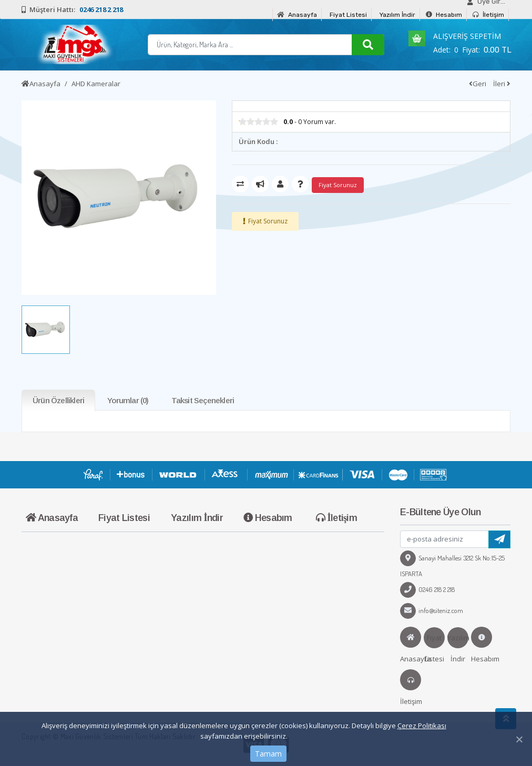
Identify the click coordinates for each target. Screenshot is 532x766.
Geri (478, 84)
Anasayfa (297, 15)
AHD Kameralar (96, 84)
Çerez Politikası (422, 726)
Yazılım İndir (397, 15)
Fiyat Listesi (348, 15)
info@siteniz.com (432, 610)
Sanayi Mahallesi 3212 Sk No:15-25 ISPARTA (452, 566)
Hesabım (444, 15)
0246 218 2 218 (427, 589)
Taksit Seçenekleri (203, 400)
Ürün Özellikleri (58, 400)
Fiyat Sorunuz (268, 221)
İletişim (488, 15)
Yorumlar (128, 400)
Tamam (268, 754)
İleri (502, 84)
